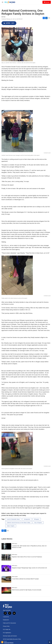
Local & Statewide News (13, 519)
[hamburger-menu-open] (2, 2)
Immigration (27, 519)
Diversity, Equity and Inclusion (10, 636)
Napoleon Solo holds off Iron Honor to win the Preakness (27, 557)
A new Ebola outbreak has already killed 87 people (25, 579)
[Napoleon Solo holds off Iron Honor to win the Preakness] (6, 557)
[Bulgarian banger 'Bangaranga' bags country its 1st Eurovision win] (6, 568)
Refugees (37, 519)
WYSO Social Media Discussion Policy (12, 639)
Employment (6, 620)
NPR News (15, 544)
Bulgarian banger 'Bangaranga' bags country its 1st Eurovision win (29, 568)
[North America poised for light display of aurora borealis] (6, 590)
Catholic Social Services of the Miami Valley (19, 523)
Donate (47, 2)
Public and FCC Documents (9, 623)
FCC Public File (7, 630)
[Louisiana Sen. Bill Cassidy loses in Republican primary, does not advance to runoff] (6, 546)
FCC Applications (7, 633)
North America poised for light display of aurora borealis (27, 590)
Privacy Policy (6, 626)
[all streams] (50, 642)
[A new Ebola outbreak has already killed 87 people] (6, 579)
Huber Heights (11, 526)
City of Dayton (38, 523)
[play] (2, 642)
